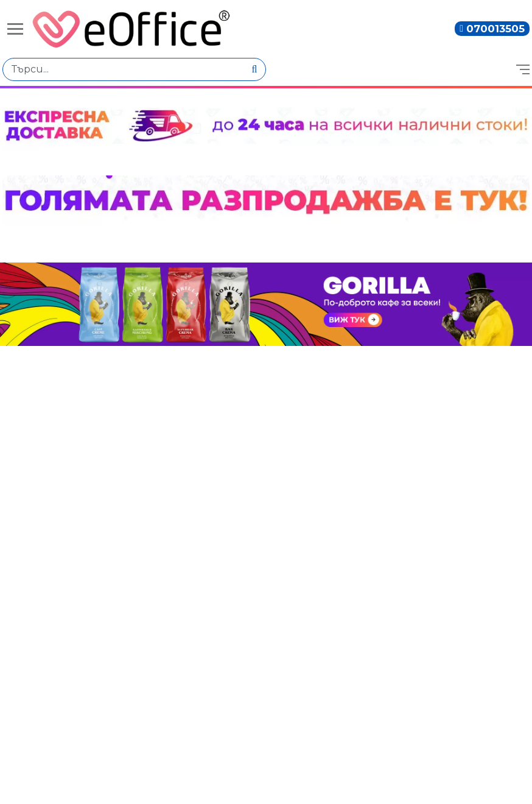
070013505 (495, 29)
